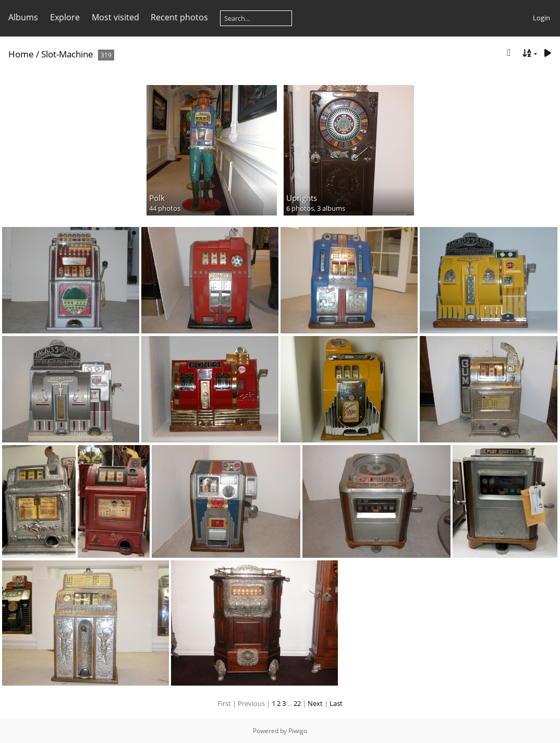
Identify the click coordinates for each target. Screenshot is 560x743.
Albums (23, 17)
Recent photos (179, 17)
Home (21, 54)
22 (297, 703)
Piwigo (298, 731)
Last (336, 703)
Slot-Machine (67, 54)
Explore (65, 17)
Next (315, 703)
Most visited (115, 17)
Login (541, 18)
